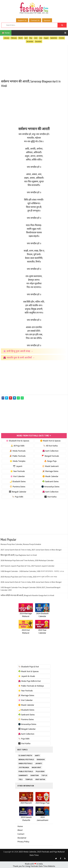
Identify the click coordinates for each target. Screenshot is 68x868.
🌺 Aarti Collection (50, 450)
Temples (29, 779)
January (7, 38)
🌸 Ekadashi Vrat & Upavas (18, 440)
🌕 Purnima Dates (18, 486)
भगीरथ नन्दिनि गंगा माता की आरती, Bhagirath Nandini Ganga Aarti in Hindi (27, 595)
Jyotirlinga (24, 767)
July (41, 38)
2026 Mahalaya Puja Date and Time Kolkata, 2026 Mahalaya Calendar (27, 560)
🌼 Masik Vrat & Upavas (50, 440)
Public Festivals (26, 771)
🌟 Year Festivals (18, 471)
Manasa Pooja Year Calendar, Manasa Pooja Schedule (21, 544)
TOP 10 (44, 775)
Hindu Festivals (25, 763)
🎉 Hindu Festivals (18, 450)
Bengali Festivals (26, 759)
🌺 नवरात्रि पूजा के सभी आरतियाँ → (19, 358)
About (20, 830)
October (62, 38)
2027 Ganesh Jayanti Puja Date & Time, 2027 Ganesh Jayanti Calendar (27, 565)
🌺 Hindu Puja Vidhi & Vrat (29, 681)
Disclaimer (22, 837)
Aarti (37, 755)
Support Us (22, 20)
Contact (21, 834)
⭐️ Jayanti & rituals (27, 676)
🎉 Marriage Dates (50, 471)
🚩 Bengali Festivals (50, 456)
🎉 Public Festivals (18, 456)
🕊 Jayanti (18, 466)
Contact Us (35, 20)
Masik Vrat (36, 767)
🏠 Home (6, 33)
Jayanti (39, 763)
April (26, 38)
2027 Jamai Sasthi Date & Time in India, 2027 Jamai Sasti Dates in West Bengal (31, 549)
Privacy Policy (23, 841)
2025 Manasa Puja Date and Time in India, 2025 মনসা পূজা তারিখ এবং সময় (29, 576)
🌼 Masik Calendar (50, 476)
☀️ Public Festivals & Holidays (31, 685)
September (54, 38)
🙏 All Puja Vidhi (18, 445)
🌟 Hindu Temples (18, 461)
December (38, 41)
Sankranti (23, 775)
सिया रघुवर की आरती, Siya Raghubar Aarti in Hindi (19, 555)
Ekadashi (41, 759)
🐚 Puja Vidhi (18, 496)
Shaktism (35, 775)
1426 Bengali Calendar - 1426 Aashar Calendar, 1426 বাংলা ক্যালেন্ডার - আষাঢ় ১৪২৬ (32, 571)
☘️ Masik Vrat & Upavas (28, 671)
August (46, 38)
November (30, 41)
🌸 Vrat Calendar (18, 476)
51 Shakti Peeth (25, 755)
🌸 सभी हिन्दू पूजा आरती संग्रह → (18, 351)
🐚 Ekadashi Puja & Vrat (29, 666)
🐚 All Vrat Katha (50, 445)
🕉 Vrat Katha (50, 496)
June (36, 38)
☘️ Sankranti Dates (50, 481)
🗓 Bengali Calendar (18, 491)
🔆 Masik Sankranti (50, 466)
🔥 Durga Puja (50, 461)
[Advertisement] (34, 61)
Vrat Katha (40, 779)
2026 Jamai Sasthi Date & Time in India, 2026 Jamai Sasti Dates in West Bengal (31, 582)
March (21, 38)
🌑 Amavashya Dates (50, 486)
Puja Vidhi (40, 771)
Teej (21, 779)
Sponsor (47, 20)
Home (20, 826)
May (31, 38)
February (14, 38)
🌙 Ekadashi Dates (18, 481)
